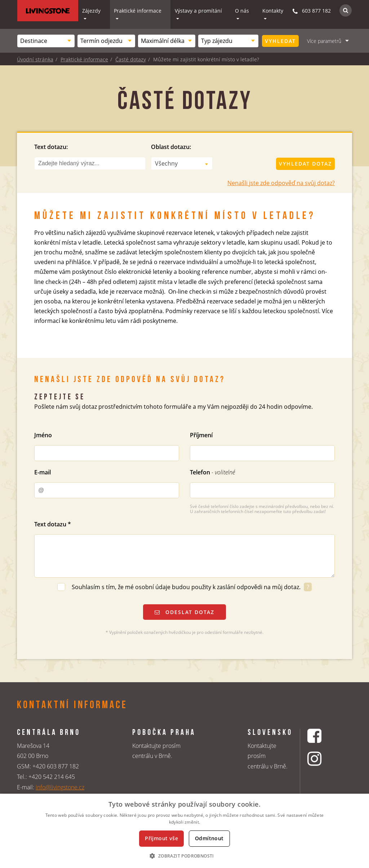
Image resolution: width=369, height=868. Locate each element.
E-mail (43, 472)
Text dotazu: (51, 147)
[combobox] (46, 41)
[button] (184, 856)
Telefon (212, 472)
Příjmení (201, 435)
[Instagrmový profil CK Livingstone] (323, 759)
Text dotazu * (53, 524)
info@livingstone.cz (60, 787)
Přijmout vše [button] (161, 838)
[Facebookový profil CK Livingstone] (323, 736)
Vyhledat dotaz (305, 164)
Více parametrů (324, 41)
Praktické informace (138, 11)
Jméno (43, 435)
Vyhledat (280, 41)
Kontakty (273, 11)
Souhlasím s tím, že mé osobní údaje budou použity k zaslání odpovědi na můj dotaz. (187, 587)
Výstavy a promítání (198, 11)
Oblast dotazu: (171, 147)
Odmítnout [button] (209, 838)
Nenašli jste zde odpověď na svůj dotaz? (281, 183)
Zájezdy (91, 11)
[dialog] (184, 831)
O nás (242, 11)
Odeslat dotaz (184, 612)
